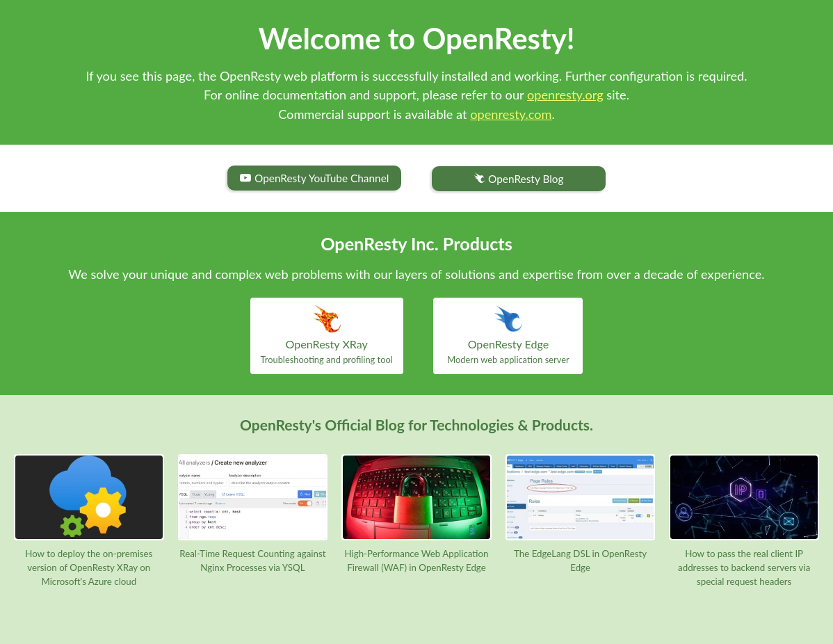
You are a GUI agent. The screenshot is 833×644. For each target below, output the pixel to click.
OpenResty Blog (518, 179)
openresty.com (511, 114)
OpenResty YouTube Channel (314, 178)
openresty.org (565, 95)
